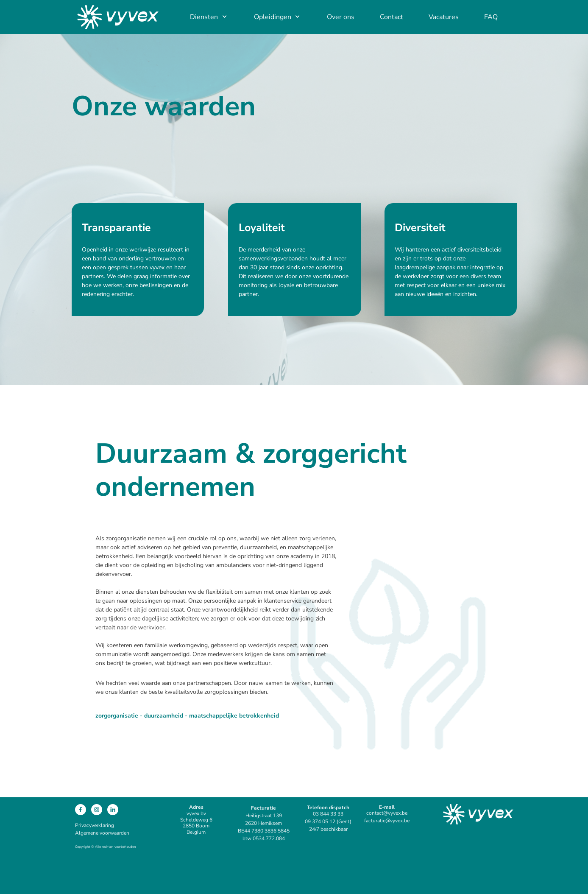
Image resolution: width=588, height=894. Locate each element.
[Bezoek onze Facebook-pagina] (81, 810)
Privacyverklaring (95, 825)
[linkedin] (113, 810)
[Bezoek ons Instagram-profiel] (97, 810)
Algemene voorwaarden (102, 833)
